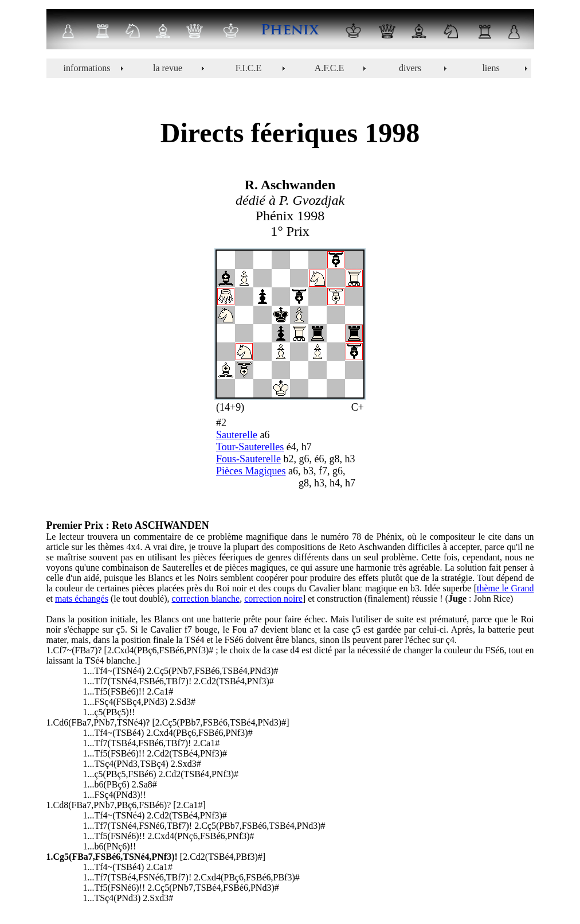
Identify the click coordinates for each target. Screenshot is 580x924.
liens (491, 68)
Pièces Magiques (251, 471)
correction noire (273, 599)
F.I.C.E (248, 68)
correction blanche (206, 599)
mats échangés (82, 599)
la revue (168, 68)
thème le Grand (505, 588)
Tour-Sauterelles (250, 447)
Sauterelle (237, 435)
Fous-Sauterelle (248, 459)
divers (410, 68)
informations (87, 68)
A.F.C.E (330, 68)
